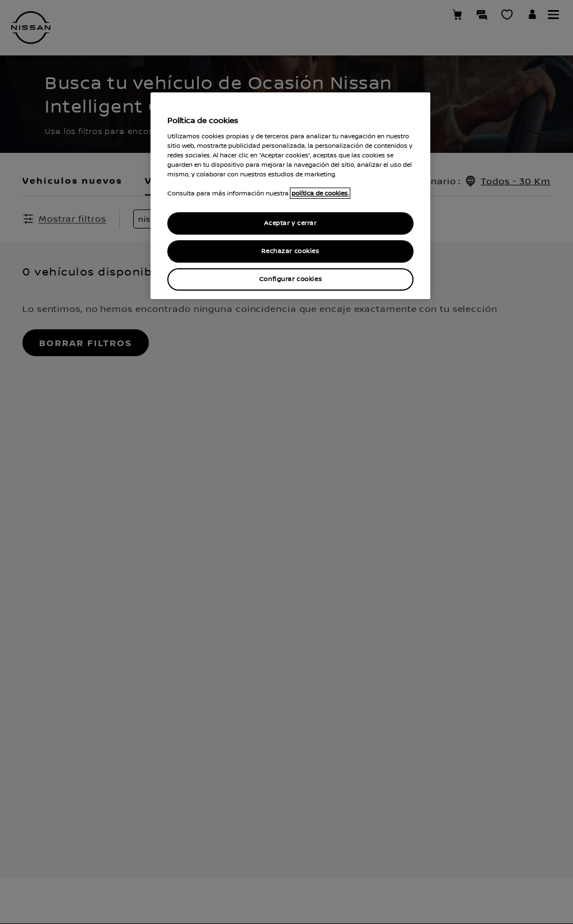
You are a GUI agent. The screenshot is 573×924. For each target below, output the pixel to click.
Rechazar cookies (290, 251)
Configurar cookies (290, 279)
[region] (290, 196)
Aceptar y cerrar (290, 223)
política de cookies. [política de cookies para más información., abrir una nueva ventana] (320, 193)
